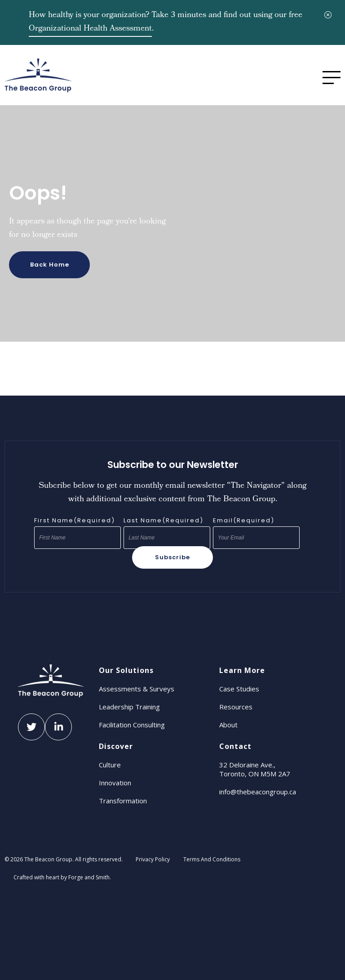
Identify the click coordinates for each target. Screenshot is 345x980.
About (228, 725)
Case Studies (239, 689)
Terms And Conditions (212, 859)
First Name (75, 521)
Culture (110, 765)
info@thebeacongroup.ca (258, 792)
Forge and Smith (89, 877)
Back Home (50, 265)
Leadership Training (129, 707)
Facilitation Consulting (132, 725)
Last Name (164, 521)
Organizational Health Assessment (90, 29)
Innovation (115, 783)
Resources (236, 707)
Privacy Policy (153, 859)
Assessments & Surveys (137, 689)
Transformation (123, 801)
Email (244, 521)
